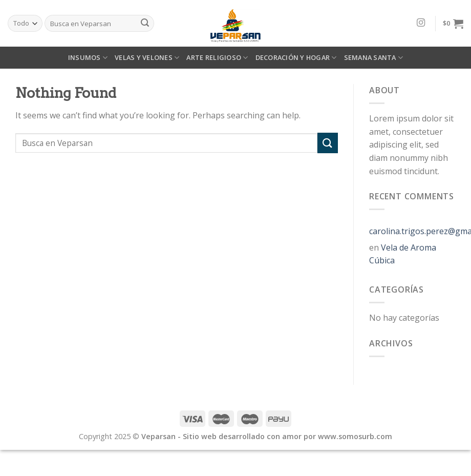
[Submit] (328, 143)
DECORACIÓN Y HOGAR (296, 58)
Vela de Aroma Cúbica (403, 254)
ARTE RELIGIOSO (217, 58)
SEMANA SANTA (374, 58)
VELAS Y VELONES (147, 58)
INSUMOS (88, 58)
